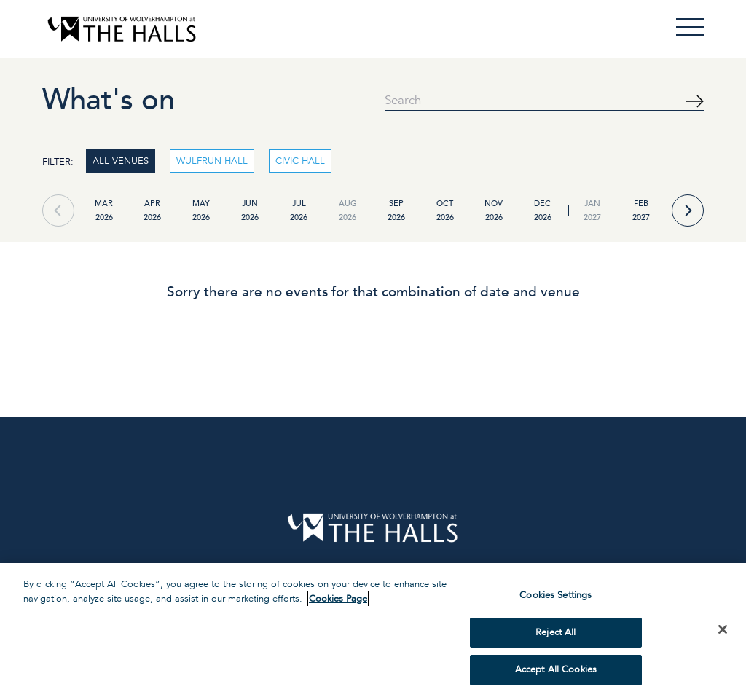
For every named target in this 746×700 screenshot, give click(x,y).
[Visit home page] (122, 29)
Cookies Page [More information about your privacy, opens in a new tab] (338, 599)
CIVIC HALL (300, 161)
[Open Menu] (690, 27)
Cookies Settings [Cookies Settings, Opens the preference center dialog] (555, 595)
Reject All (555, 632)
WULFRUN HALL (212, 161)
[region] (373, 632)
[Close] (723, 629)
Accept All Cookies (556, 669)
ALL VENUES (121, 161)
